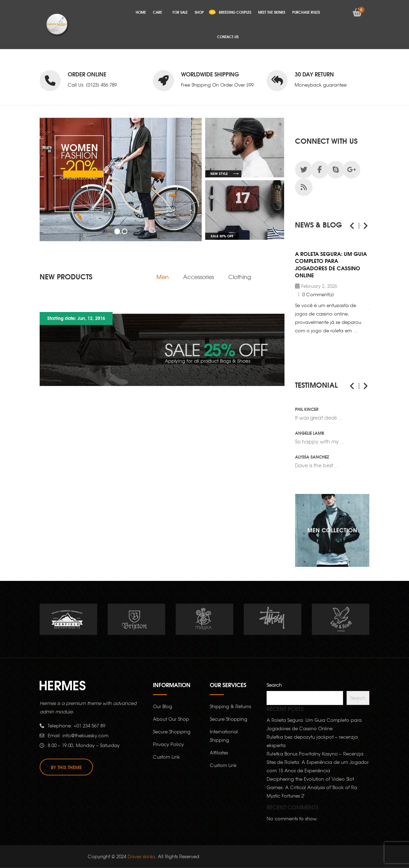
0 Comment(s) (318, 294)
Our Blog (163, 706)
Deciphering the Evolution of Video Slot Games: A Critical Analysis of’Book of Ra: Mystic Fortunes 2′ (313, 787)
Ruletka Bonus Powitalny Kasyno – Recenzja (315, 754)
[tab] (163, 277)
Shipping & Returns (230, 706)
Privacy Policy (168, 744)
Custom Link (166, 757)
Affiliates (219, 752)
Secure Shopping (172, 731)
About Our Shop (171, 719)
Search (274, 685)
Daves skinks (141, 856)
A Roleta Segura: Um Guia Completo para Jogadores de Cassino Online (331, 264)
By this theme (66, 767)
